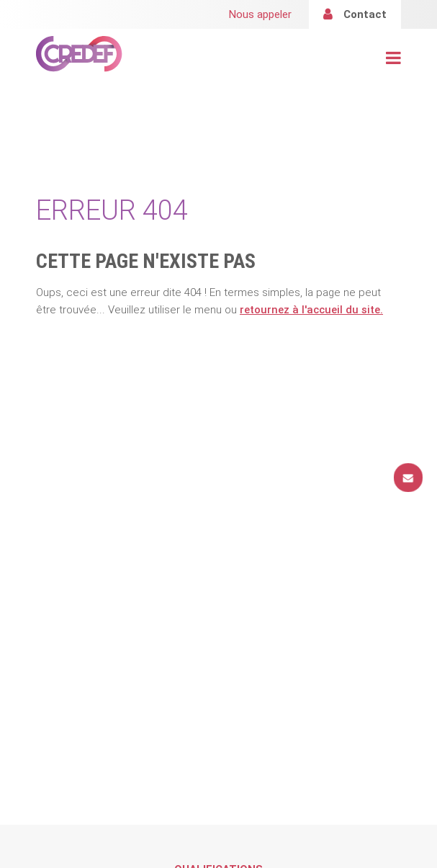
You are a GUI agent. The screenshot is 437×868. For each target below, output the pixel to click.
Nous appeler (260, 14)
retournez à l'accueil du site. (311, 310)
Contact (365, 14)
